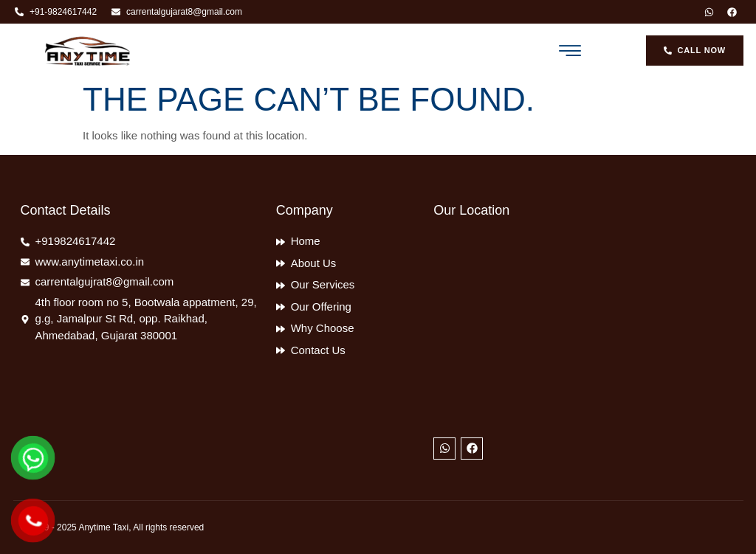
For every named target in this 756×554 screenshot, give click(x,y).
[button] (570, 51)
